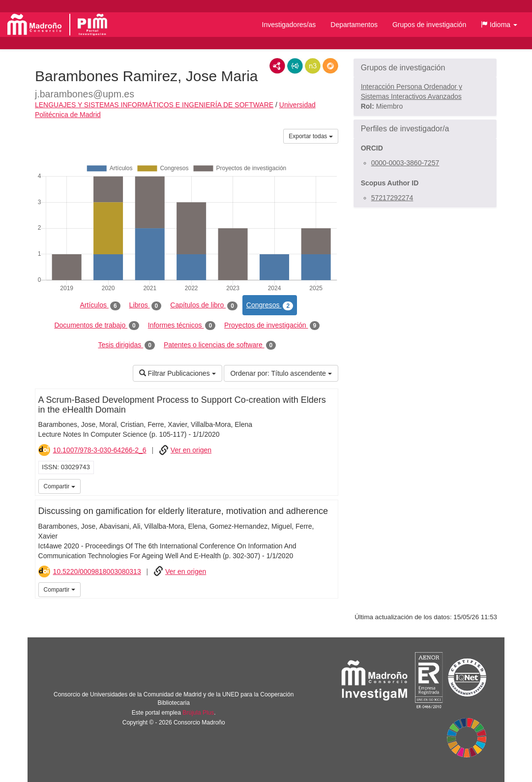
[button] (499, 25)
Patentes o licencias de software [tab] (220, 345)
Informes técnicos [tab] (182, 326)
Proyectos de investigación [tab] (272, 326)
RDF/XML (277, 66)
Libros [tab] (146, 305)
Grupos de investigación (429, 25)
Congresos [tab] (270, 305)
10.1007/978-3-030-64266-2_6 (100, 450)
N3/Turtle (313, 66)
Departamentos (354, 25)
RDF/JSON (330, 66)
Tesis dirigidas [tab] (126, 345)
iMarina (329, 485)
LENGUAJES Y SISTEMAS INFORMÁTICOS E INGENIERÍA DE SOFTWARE (154, 105)
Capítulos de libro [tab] (204, 305)
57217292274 (392, 198)
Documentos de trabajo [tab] (96, 326)
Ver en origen (191, 450)
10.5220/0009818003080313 (97, 571)
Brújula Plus (198, 713)
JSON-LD (295, 66)
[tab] (425, 68)
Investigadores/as (289, 25)
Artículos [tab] (100, 305)
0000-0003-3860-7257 (405, 163)
